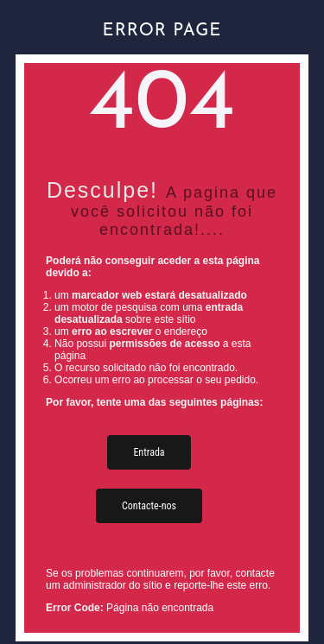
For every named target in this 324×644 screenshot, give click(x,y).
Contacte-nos (149, 506)
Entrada (149, 452)
